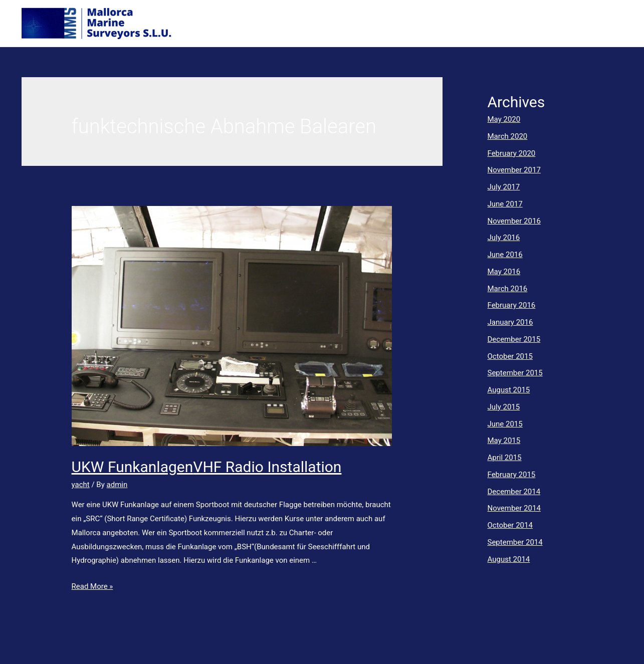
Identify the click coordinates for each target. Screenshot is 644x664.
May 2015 (504, 440)
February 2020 (512, 153)
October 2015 (510, 356)
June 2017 (505, 204)
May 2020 (504, 119)
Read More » (92, 586)
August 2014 (509, 559)
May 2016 (504, 272)
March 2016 (508, 289)
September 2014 (515, 542)
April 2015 (505, 458)
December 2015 (514, 339)
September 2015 (515, 373)
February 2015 (512, 475)
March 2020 (508, 136)
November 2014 (514, 508)
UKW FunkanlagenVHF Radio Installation (207, 467)
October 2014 (510, 525)
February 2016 (512, 305)
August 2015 (509, 390)
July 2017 (504, 187)
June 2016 (505, 255)
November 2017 (514, 170)
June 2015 (505, 424)
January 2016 (510, 322)
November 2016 (514, 221)
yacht (81, 485)
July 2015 (504, 407)
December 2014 (514, 492)
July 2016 (504, 238)
